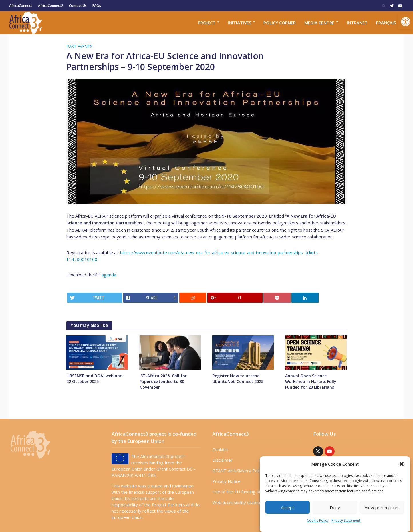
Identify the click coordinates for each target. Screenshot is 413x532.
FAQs (97, 6)
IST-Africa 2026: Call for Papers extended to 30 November (163, 381)
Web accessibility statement (240, 502)
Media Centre (319, 23)
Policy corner (280, 23)
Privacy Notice (226, 481)
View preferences (382, 507)
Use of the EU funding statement (245, 492)
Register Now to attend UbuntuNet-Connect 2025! (238, 379)
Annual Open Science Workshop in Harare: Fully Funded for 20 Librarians (311, 381)
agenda (109, 275)
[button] (406, 22)
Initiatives (239, 23)
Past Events (79, 46)
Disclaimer (222, 460)
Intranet (357, 23)
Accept (288, 507)
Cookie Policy (318, 520)
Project (207, 23)
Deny (335, 507)
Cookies (220, 449)
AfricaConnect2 (51, 6)
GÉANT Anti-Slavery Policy (238, 471)
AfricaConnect (21, 6)
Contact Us (78, 6)
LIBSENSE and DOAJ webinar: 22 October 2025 (95, 379)
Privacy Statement (346, 520)
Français (386, 23)
